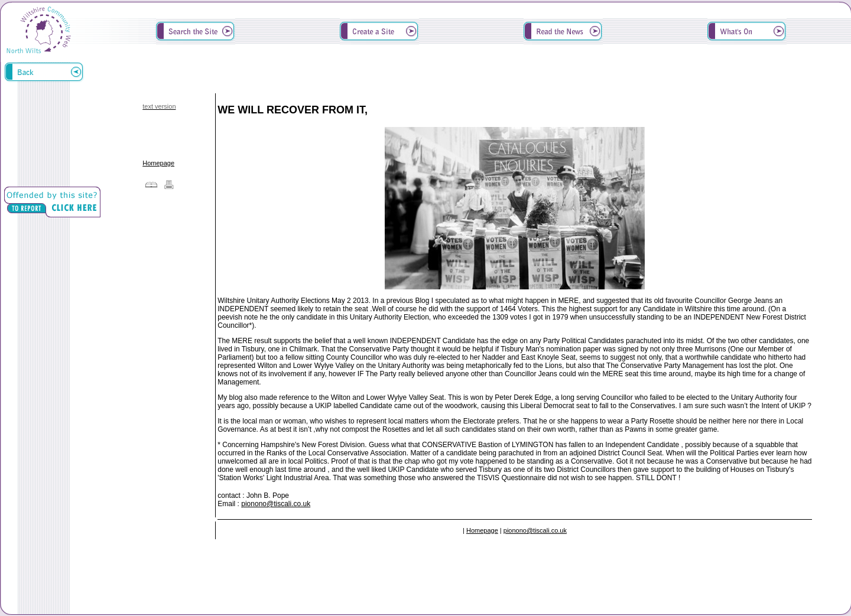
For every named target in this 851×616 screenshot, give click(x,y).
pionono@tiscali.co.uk (276, 504)
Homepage (158, 163)
